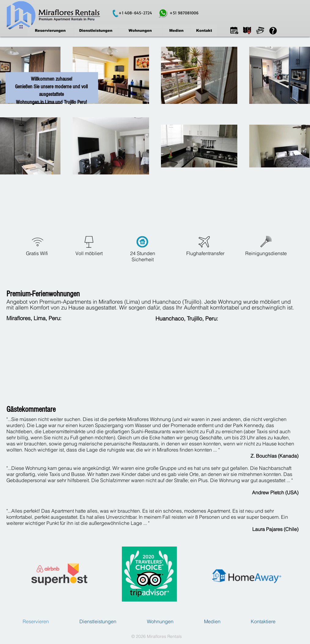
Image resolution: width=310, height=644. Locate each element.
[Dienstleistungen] (96, 31)
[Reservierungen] (50, 31)
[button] (234, 30)
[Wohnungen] (140, 31)
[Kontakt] (204, 31)
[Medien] (177, 31)
